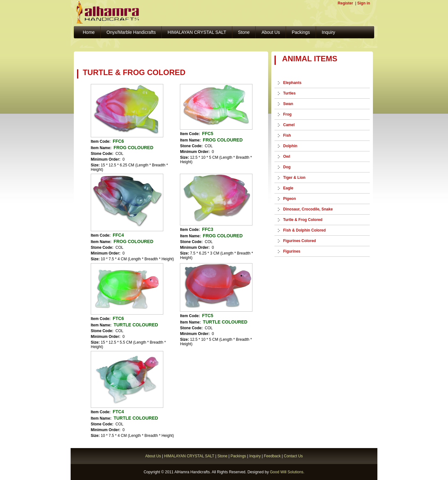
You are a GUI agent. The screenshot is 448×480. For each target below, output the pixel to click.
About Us (271, 32)
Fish (287, 135)
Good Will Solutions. (287, 472)
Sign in (364, 3)
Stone (244, 32)
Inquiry (328, 32)
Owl (287, 156)
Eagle (288, 188)
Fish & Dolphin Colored (304, 230)
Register (345, 3)
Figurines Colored (300, 241)
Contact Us (293, 456)
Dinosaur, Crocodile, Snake (308, 209)
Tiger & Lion (294, 178)
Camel (289, 125)
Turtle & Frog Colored (303, 220)
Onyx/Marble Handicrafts (131, 32)
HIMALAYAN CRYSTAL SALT (197, 32)
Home (89, 32)
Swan (288, 104)
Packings (301, 32)
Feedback (272, 456)
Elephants (292, 83)
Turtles (289, 93)
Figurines (292, 251)
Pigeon (290, 199)
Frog (287, 114)
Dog (287, 167)
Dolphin (290, 146)
